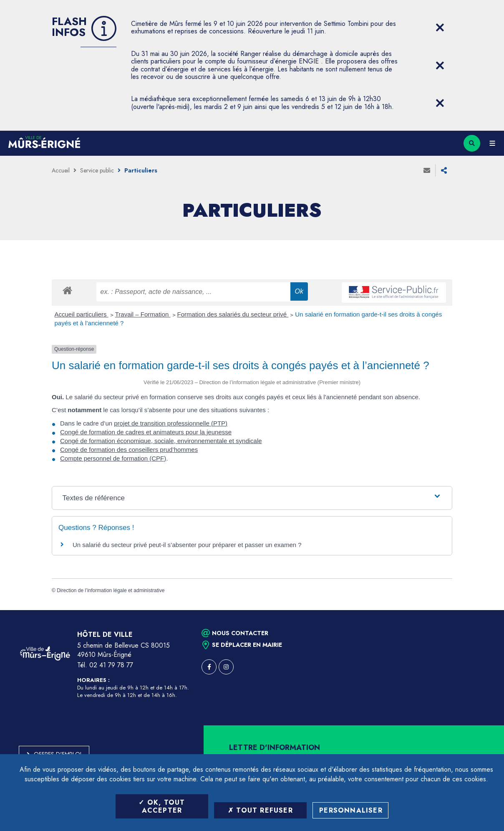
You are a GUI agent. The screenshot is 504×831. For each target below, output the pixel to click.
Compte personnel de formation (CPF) (113, 458)
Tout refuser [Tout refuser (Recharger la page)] (260, 810)
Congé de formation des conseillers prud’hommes (129, 450)
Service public (97, 170)
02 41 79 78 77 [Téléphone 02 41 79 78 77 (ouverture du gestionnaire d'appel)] (111, 665)
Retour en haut (483, 610)
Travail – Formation (143, 314)
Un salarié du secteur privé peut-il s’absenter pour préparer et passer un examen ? (187, 545)
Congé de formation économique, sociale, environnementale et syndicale (161, 441)
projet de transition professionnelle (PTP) (171, 423)
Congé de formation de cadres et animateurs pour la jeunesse (146, 432)
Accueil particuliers (82, 314)
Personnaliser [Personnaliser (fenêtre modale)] (351, 810)
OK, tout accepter (162, 806)
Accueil (61, 170)
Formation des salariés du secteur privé (233, 314)
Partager (444, 170)
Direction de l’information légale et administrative (111, 590)
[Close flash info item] (440, 28)
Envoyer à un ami (427, 170)
